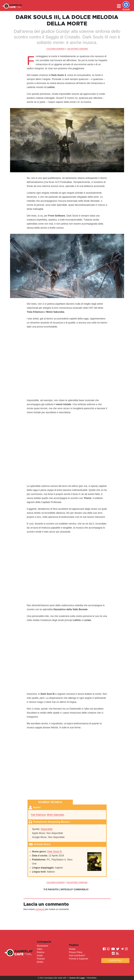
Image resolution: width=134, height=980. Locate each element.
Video (40, 949)
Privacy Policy (76, 952)
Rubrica (41, 952)
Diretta (40, 962)
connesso (40, 909)
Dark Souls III (55, 852)
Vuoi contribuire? (77, 955)
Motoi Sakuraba (55, 815)
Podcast (41, 959)
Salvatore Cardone (78, 49)
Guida (40, 955)
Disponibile (47, 829)
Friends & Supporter (79, 959)
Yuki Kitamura (38, 815)
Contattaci (115, 961)
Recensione (43, 946)
